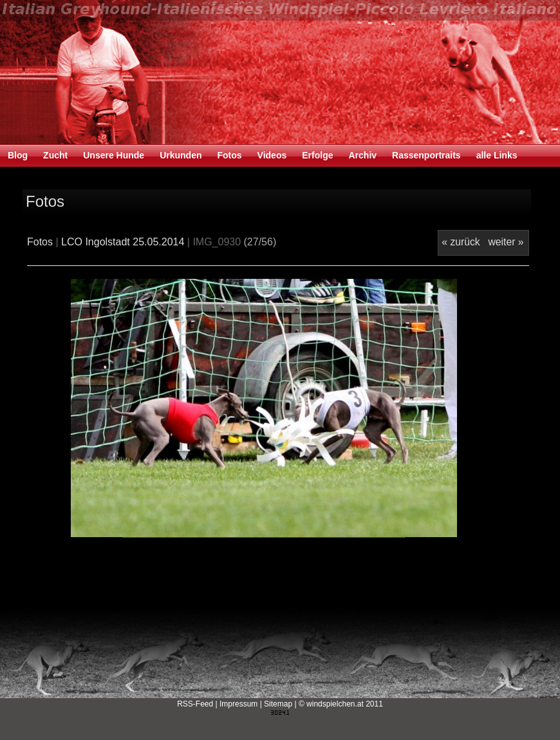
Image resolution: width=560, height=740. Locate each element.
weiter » (506, 242)
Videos (272, 155)
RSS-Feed (195, 704)
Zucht (55, 155)
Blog (18, 155)
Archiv (362, 155)
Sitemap (278, 704)
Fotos (229, 155)
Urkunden (181, 155)
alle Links (497, 155)
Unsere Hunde (114, 155)
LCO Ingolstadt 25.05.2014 (123, 242)
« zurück (461, 242)
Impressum (238, 704)
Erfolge (317, 155)
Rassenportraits (426, 155)
